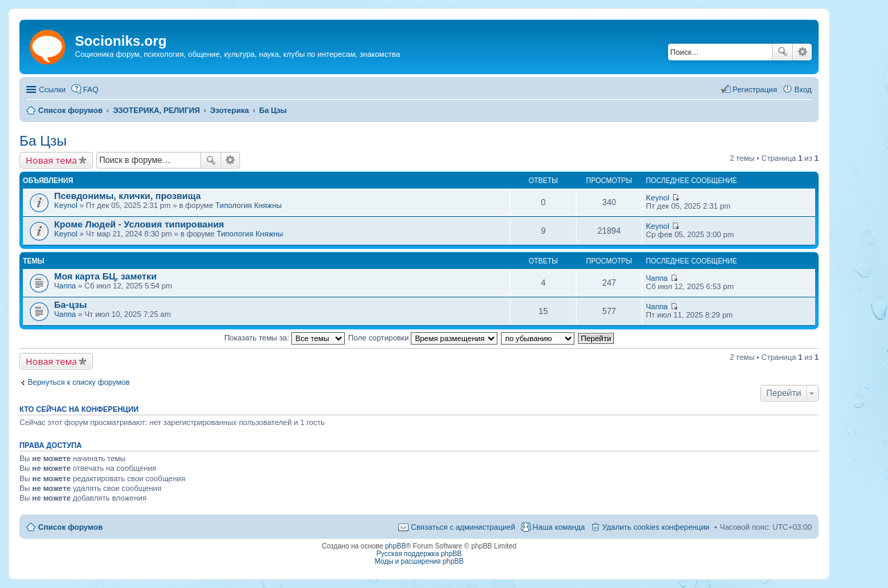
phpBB (395, 546)
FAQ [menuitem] (91, 89)
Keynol (66, 205)
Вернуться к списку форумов (79, 382)
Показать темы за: (284, 338)
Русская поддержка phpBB (419, 554)
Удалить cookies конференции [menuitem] (656, 527)
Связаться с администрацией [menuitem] (463, 527)
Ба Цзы (43, 141)
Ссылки (52, 89)
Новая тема (51, 160)
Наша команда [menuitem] (559, 527)
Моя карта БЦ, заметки (105, 276)
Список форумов (70, 527)
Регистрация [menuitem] (755, 89)
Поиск (783, 52)
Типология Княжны (248, 205)
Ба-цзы (70, 305)
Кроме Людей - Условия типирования (139, 224)
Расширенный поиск (802, 52)
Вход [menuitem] (803, 89)
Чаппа (65, 286)
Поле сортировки (423, 338)
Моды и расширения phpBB (419, 561)
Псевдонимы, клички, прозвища (127, 196)
